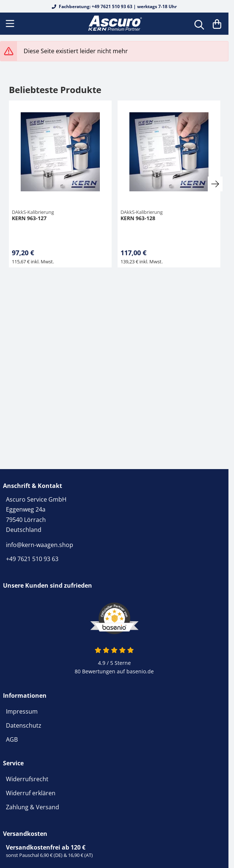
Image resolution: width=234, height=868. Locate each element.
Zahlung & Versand (33, 807)
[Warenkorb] (217, 24)
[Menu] (11, 24)
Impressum (22, 711)
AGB (12, 739)
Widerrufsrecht (27, 779)
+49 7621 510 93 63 (32, 559)
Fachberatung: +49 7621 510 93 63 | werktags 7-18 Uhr (114, 6)
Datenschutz (24, 725)
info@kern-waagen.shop (40, 545)
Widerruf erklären (31, 793)
